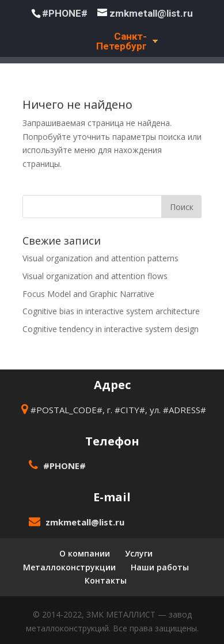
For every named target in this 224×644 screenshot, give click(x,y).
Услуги (139, 553)
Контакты (106, 580)
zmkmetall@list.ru (85, 522)
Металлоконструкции (69, 567)
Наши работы (160, 567)
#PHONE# (65, 13)
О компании (85, 553)
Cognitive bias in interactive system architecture (111, 311)
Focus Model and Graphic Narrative (88, 294)
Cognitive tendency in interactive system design (111, 329)
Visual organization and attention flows (95, 276)
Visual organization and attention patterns (100, 258)
